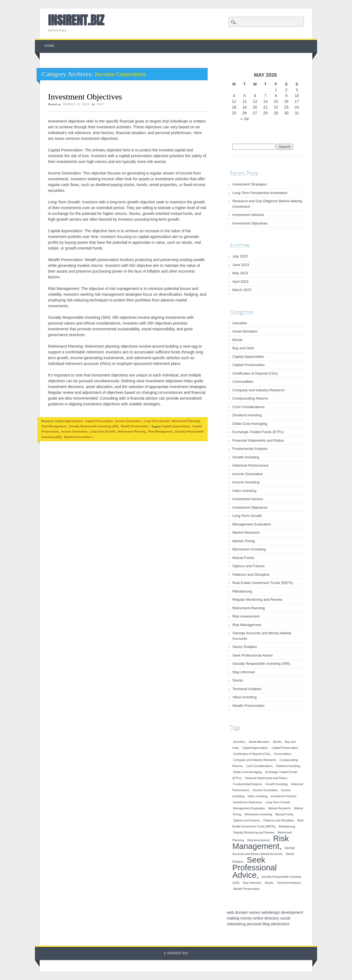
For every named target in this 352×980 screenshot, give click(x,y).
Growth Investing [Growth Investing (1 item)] (276, 784)
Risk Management (54, 426)
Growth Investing (246, 457)
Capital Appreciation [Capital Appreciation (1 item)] (255, 748)
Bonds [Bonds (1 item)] (277, 742)
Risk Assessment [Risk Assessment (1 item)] (258, 840)
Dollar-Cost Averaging (250, 424)
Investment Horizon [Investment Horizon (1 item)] (284, 796)
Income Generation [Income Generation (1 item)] (265, 790)
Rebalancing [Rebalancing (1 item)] (287, 826)
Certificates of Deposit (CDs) (255, 373)
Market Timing (244, 541)
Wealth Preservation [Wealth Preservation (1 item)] (246, 889)
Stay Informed (244, 672)
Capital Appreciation (69, 421)
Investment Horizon (248, 499)
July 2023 (240, 256)
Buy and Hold (243, 348)
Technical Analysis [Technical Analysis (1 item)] (289, 883)
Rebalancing (242, 591)
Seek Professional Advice (253, 655)
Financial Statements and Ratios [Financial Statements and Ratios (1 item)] (266, 778)
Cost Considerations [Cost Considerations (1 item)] (259, 766)
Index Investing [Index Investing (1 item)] (257, 796)
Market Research (246, 532)
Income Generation (128, 421)
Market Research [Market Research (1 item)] (280, 808)
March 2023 (242, 290)
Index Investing (244, 491)
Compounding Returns (250, 398)
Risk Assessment (246, 616)
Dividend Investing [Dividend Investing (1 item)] (288, 766)
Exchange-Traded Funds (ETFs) (258, 432)
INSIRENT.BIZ (76, 20)
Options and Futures (249, 566)
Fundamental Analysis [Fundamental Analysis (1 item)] (248, 784)
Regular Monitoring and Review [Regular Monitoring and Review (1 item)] (254, 832)
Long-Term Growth (156, 421)
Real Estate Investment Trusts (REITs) (263, 583)
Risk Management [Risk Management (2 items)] (261, 842)
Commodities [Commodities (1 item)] (282, 754)
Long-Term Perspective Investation (260, 193)
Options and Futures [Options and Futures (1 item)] (247, 820)
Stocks (238, 680)
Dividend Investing (247, 415)
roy (101, 104)
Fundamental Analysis (250, 449)
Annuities (240, 323)
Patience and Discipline (251, 575)
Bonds (237, 340)
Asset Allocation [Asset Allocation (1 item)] (259, 742)
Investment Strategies (250, 184)
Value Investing (244, 697)
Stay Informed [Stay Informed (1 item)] (252, 883)
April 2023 (240, 282)
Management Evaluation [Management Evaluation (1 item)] (249, 808)
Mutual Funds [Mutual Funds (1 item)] (284, 814)
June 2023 (241, 265)
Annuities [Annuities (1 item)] (239, 742)
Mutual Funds (243, 558)
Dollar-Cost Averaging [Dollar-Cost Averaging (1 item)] (247, 772)
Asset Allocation (245, 331)
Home (50, 46)
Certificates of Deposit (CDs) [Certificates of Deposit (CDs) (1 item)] (252, 754)
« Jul (244, 119)
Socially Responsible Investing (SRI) (93, 426)
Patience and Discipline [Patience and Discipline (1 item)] (278, 820)
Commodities (243, 382)
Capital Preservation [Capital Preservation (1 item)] (285, 748)
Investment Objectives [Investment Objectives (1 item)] (248, 802)
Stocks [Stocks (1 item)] (269, 883)
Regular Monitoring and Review (257, 600)
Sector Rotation (245, 647)
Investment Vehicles (248, 215)
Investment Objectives (85, 97)
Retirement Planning (186, 421)
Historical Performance (251, 465)
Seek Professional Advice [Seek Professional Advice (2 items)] (255, 867)
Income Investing (246, 482)
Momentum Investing (249, 549)
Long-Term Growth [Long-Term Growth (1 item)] (278, 802)
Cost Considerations (248, 407)
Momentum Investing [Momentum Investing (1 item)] (258, 814)
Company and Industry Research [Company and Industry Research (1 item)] (255, 760)
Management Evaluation (252, 524)
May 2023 (240, 273)
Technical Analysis (247, 689)
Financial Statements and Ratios (258, 440)
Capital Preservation (99, 421)
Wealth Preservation (135, 426)
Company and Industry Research (258, 390)
